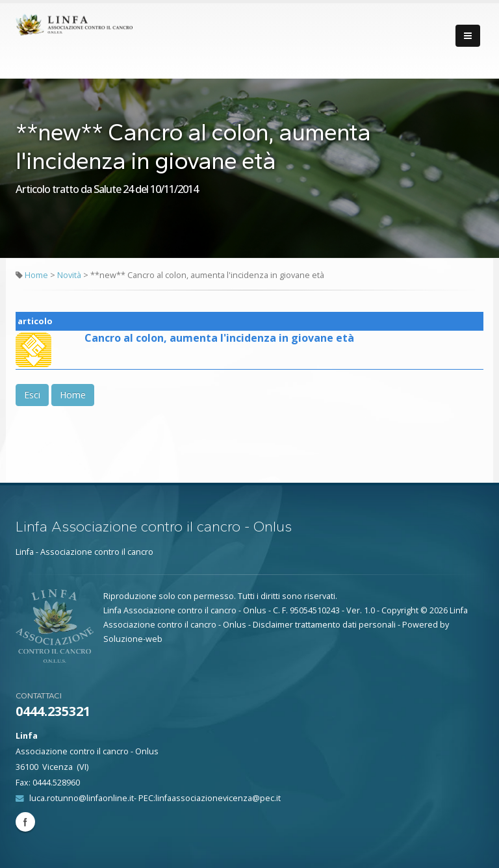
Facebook (25, 822)
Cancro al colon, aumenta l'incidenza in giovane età (219, 338)
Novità (70, 275)
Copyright (400, 610)
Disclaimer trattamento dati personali (324, 625)
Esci (32, 395)
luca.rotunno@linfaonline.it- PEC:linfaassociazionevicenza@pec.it (155, 798)
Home (36, 275)
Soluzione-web (133, 639)
